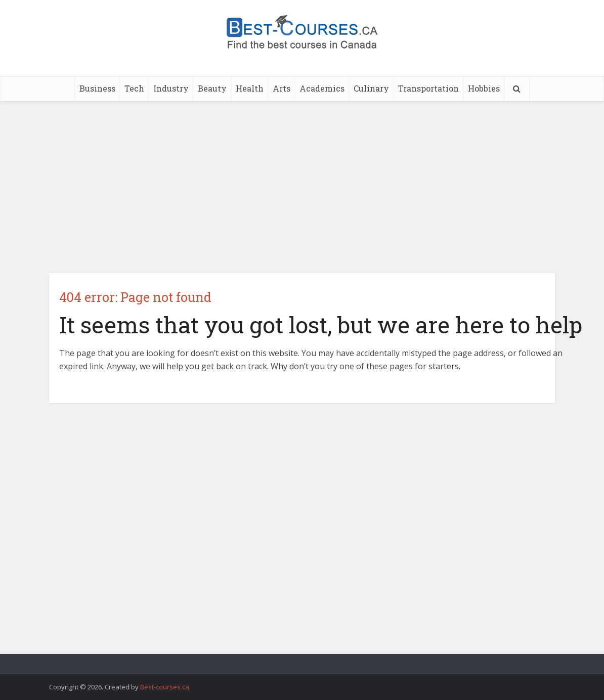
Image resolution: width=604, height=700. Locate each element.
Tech (134, 88)
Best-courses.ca (165, 687)
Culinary (371, 88)
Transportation (428, 88)
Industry (171, 88)
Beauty (212, 88)
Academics (322, 88)
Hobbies (484, 88)
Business (97, 88)
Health (250, 88)
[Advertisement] (302, 187)
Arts (282, 88)
